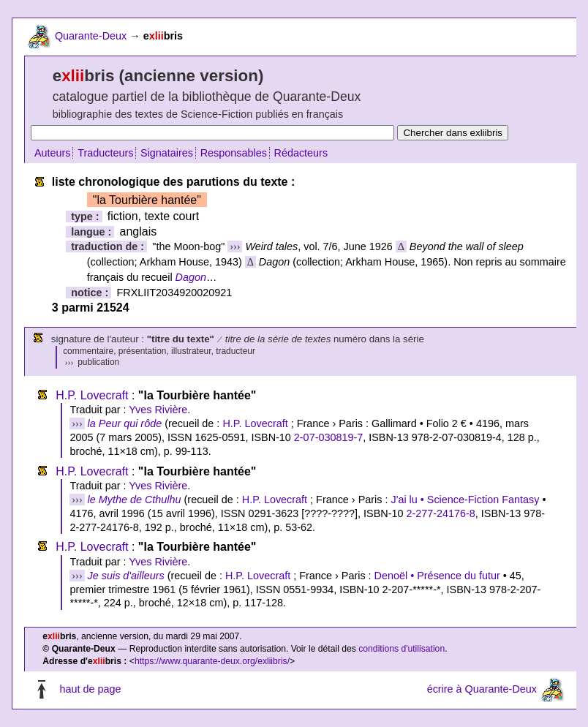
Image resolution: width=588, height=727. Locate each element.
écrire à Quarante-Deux (482, 689)
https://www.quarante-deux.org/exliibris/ (212, 661)
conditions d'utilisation (402, 649)
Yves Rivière (158, 410)
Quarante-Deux (91, 36)
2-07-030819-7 (328, 437)
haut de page (90, 689)
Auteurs (53, 153)
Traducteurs (105, 153)
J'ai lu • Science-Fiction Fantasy (465, 500)
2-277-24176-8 (440, 513)
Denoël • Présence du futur (437, 576)
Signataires (167, 153)
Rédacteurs (301, 153)
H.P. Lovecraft (92, 395)
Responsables (234, 153)
